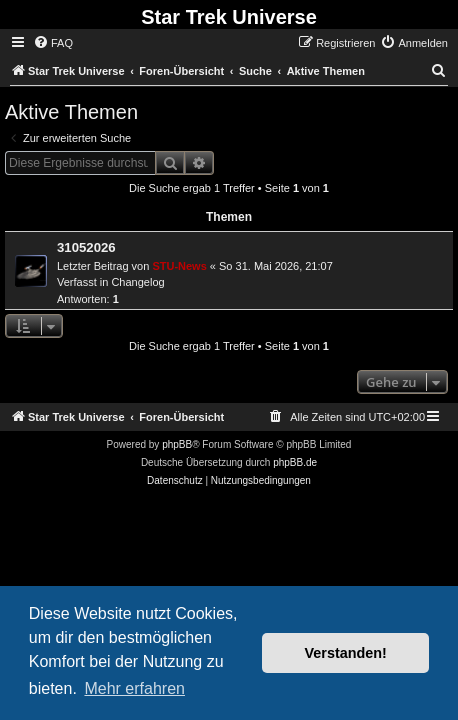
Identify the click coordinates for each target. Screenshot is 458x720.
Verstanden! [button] (346, 653)
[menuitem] (53, 43)
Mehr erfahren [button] (134, 688)
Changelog (137, 282)
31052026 (86, 247)
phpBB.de (295, 462)
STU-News (179, 266)
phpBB (177, 444)
